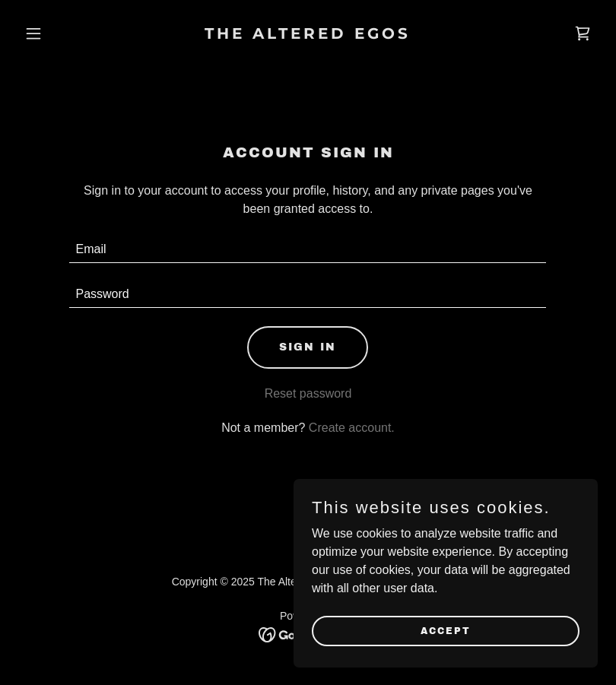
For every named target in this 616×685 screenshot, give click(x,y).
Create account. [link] (352, 428)
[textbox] (308, 250)
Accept (446, 630)
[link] (308, 35)
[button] (62, 33)
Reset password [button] (308, 393)
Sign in (308, 347)
